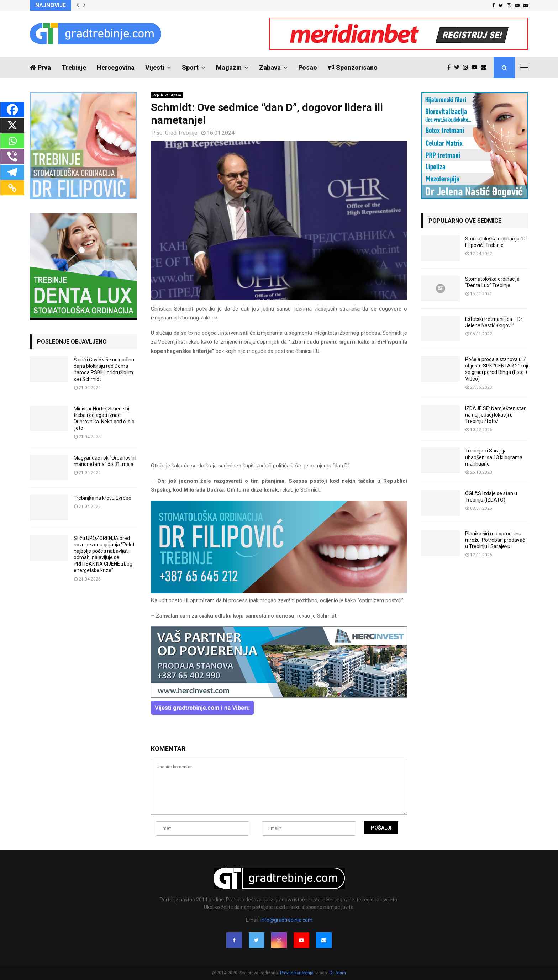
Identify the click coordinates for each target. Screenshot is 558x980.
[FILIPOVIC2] (279, 592)
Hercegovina (116, 67)
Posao (308, 67)
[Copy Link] (12, 188)
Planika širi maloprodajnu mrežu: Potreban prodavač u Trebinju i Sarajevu (495, 540)
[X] (12, 125)
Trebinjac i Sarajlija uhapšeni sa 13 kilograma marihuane (494, 457)
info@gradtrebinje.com (286, 920)
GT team (338, 973)
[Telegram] (12, 172)
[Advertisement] (279, 412)
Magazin (229, 67)
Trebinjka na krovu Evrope (102, 498)
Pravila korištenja (297, 973)
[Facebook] (12, 110)
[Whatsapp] (12, 141)
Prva (40, 67)
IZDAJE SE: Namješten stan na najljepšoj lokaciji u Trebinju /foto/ (496, 415)
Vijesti (155, 67)
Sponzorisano (353, 67)
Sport (190, 67)
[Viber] (12, 157)
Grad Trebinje (181, 133)
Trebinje (74, 67)
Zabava (270, 67)
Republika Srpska (167, 95)
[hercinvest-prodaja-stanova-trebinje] (279, 696)
